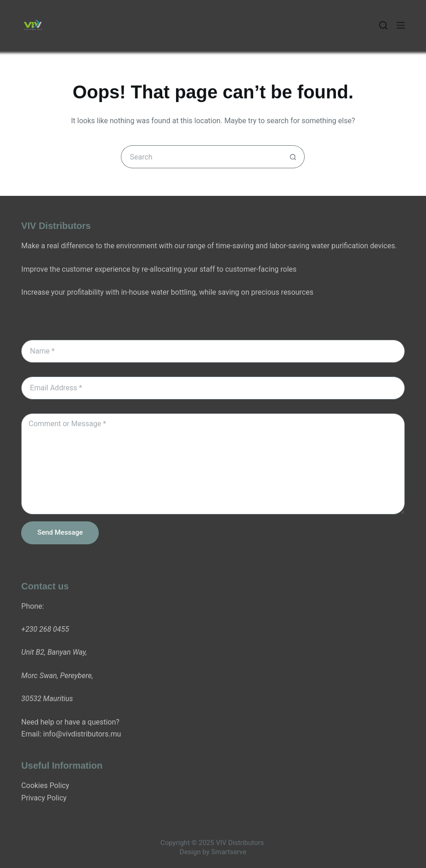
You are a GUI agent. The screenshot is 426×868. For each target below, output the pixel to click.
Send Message (60, 532)
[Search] (383, 25)
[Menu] (401, 25)
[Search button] (293, 157)
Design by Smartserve (213, 852)
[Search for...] (201, 157)
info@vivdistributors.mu (82, 734)
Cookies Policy (45, 785)
